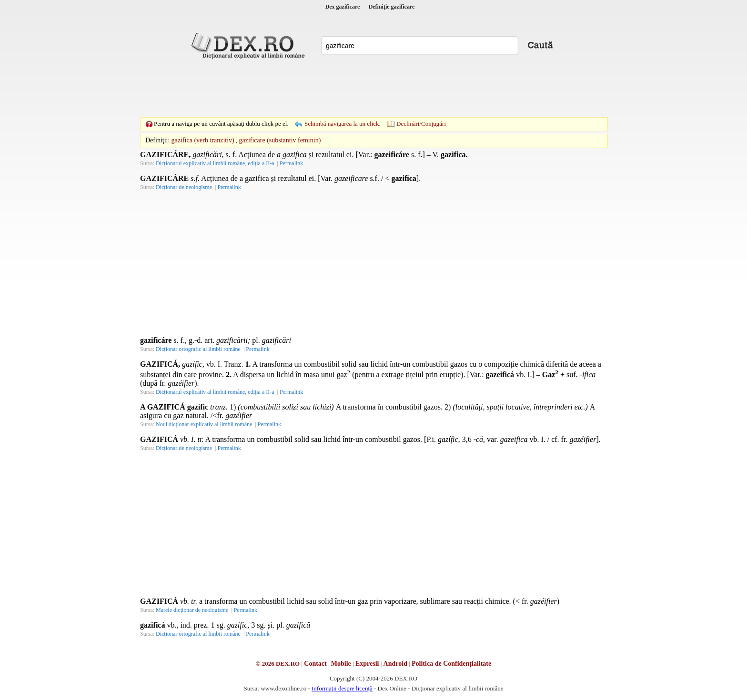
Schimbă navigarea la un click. (343, 124)
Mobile (341, 664)
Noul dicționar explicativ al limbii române (204, 424)
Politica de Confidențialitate (451, 664)
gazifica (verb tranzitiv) (203, 140)
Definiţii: (157, 140)
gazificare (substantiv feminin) (280, 140)
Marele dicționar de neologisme (192, 610)
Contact (315, 664)
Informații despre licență (342, 688)
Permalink (291, 163)
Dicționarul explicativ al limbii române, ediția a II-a (215, 163)
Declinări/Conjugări (421, 124)
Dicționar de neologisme (184, 187)
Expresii (367, 664)
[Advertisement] (373, 88)
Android (395, 664)
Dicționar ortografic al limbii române (198, 349)
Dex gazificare (343, 7)
